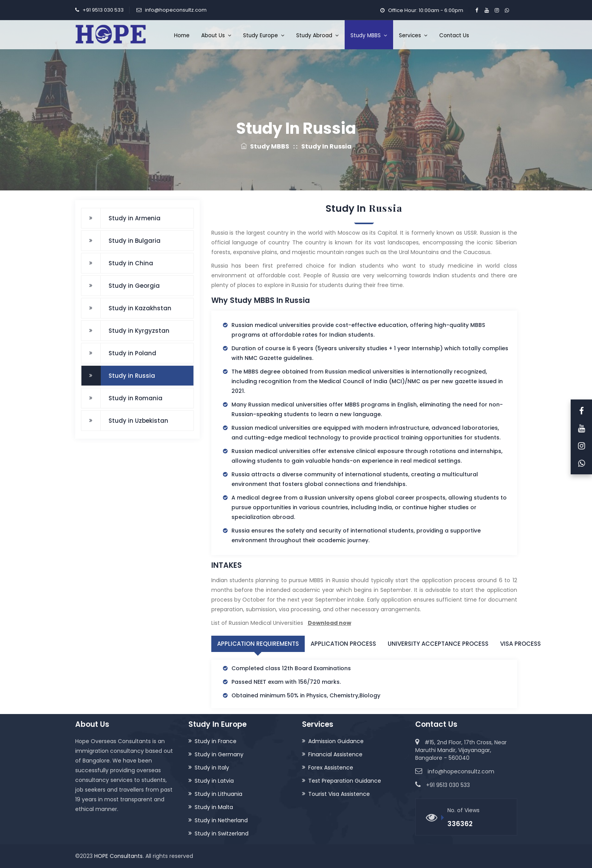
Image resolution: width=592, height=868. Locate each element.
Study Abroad (318, 35)
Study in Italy (212, 768)
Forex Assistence (331, 768)
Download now (330, 623)
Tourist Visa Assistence (339, 794)
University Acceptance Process (438, 644)
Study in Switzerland (222, 833)
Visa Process (520, 644)
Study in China (131, 263)
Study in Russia (132, 376)
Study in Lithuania (218, 794)
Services (413, 35)
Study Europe (264, 35)
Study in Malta (214, 807)
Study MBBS (369, 35)
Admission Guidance (336, 741)
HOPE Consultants (118, 856)
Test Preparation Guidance (345, 781)
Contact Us (454, 35)
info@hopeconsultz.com (176, 10)
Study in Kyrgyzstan (139, 331)
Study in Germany (219, 754)
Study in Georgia (134, 286)
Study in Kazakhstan (140, 308)
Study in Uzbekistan (138, 421)
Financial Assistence (335, 754)
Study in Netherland (221, 820)
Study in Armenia (135, 218)
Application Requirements (258, 644)
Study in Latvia (214, 781)
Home (182, 35)
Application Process (343, 644)
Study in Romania (135, 398)
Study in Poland (132, 353)
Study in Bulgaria (135, 241)
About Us (216, 35)
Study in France (216, 741)
